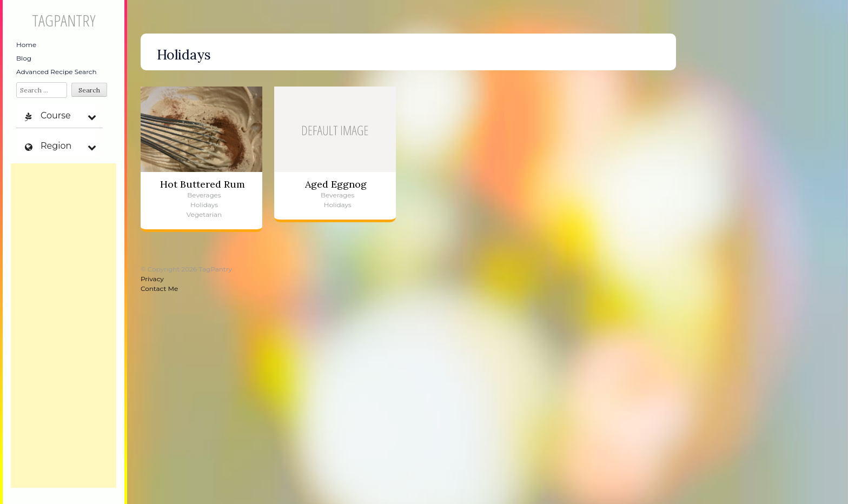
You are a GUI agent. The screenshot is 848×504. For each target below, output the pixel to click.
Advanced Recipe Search (57, 72)
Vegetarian (204, 214)
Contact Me (159, 289)
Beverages (204, 195)
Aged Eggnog (336, 184)
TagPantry (64, 20)
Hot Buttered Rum (203, 184)
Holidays (204, 205)
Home (26, 45)
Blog (24, 58)
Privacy (152, 279)
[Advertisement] (64, 326)
